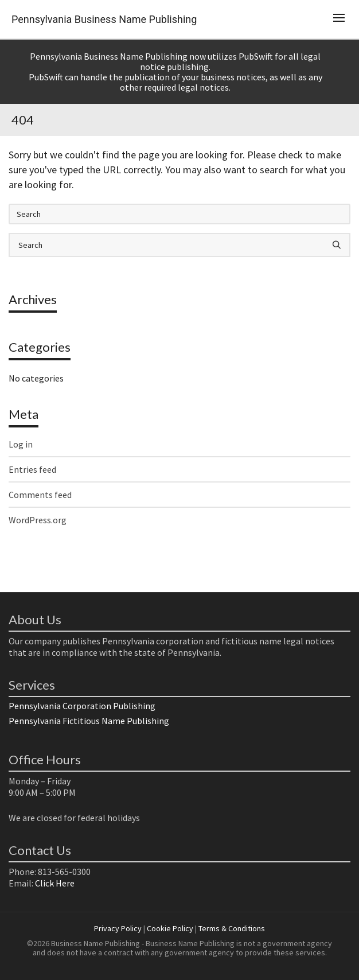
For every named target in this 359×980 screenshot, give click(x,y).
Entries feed (32, 469)
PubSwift (256, 56)
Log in (21, 444)
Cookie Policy (170, 928)
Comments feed (40, 495)
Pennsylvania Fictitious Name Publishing (89, 721)
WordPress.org (38, 520)
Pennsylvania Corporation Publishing (82, 706)
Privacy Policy (118, 928)
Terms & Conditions (232, 928)
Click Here (55, 883)
